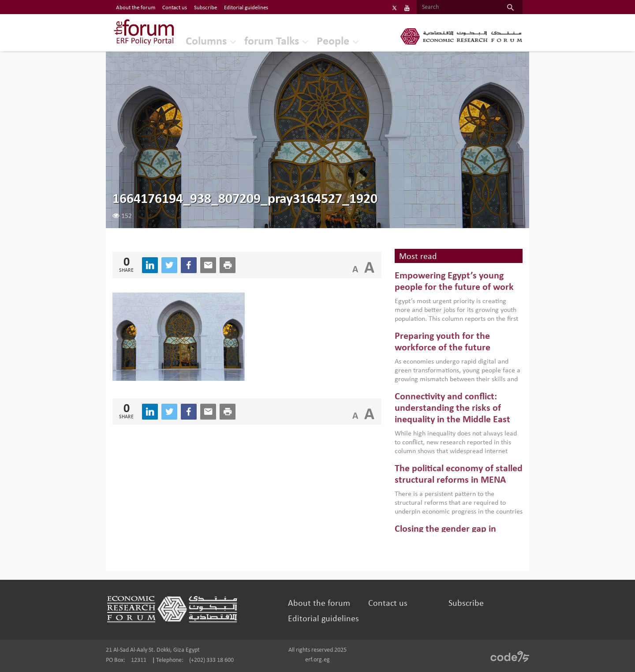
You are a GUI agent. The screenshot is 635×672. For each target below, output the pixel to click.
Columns (206, 42)
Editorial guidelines (323, 619)
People (333, 42)
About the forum (319, 604)
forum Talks (272, 42)
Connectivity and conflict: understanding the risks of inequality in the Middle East (452, 409)
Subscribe (466, 604)
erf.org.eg (317, 660)
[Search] (458, 8)
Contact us (388, 604)
